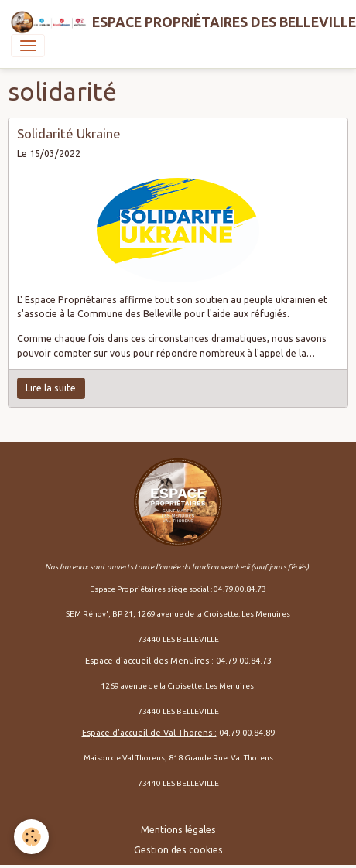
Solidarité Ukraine (69, 133)
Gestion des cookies (178, 850)
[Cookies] (31, 837)
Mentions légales (178, 830)
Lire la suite (51, 388)
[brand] (173, 22)
